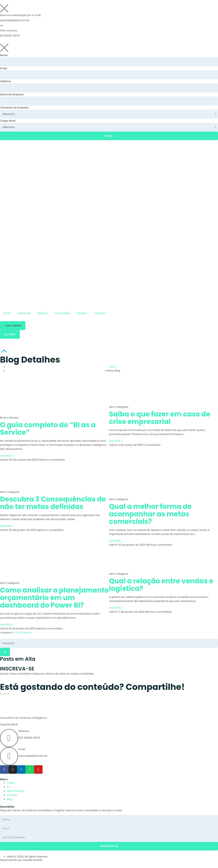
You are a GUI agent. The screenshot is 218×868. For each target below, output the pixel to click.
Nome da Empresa (12, 95)
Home (7, 315)
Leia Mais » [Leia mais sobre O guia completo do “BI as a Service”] (7, 457)
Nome (4, 55)
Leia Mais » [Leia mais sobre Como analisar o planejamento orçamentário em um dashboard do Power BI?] (7, 626)
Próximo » (27, 634)
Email (3, 68)
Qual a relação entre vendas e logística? (161, 586)
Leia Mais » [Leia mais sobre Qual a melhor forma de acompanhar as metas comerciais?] (116, 542)
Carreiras (100, 315)
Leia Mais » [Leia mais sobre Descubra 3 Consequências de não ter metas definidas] (7, 527)
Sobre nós (24, 315)
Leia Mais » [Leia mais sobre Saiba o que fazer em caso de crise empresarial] (116, 442)
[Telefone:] (9, 740)
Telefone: (24, 733)
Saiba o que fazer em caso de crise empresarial (160, 419)
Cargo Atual (8, 122)
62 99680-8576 (10, 36)
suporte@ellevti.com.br (15, 20)
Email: (22, 751)
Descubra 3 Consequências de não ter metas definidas (53, 504)
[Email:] (9, 758)
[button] (13, 327)
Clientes (82, 315)
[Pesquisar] (5, 654)
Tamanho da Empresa (14, 108)
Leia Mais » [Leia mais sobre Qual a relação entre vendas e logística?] (116, 609)
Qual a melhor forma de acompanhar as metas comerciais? (150, 515)
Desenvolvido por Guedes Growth (21, 863)
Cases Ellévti (62, 315)
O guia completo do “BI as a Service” (48, 430)
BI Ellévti (42, 315)
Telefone (5, 82)
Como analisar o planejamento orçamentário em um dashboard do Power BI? (54, 599)
